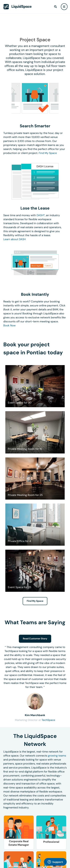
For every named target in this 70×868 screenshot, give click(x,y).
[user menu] (64, 7)
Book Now (9, 325)
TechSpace (48, 720)
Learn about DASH (14, 239)
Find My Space (48, 153)
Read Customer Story (35, 639)
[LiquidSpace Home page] (18, 7)
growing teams (57, 756)
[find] (55, 7)
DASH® (41, 215)
